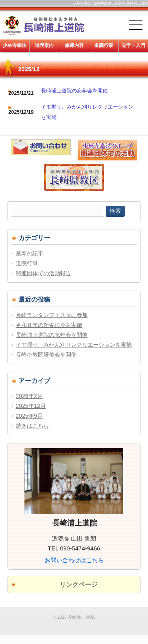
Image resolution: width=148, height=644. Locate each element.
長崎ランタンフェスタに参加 (52, 315)
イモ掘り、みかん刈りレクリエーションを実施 (74, 345)
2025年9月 (29, 416)
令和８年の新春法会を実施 (49, 325)
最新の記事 (30, 253)
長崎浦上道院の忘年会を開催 (74, 91)
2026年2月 (29, 396)
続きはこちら (32, 426)
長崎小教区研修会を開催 (46, 355)
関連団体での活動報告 (43, 273)
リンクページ (79, 585)
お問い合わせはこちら (74, 560)
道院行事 (27, 263)
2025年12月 (31, 406)
